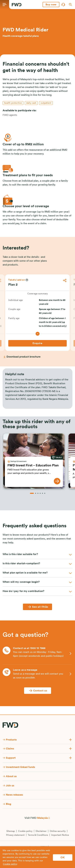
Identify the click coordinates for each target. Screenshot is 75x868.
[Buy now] (51, 5)
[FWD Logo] (17, 5)
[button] (51, 5)
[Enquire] (37, 343)
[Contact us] (38, 691)
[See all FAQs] (37, 607)
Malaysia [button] (42, 818)
